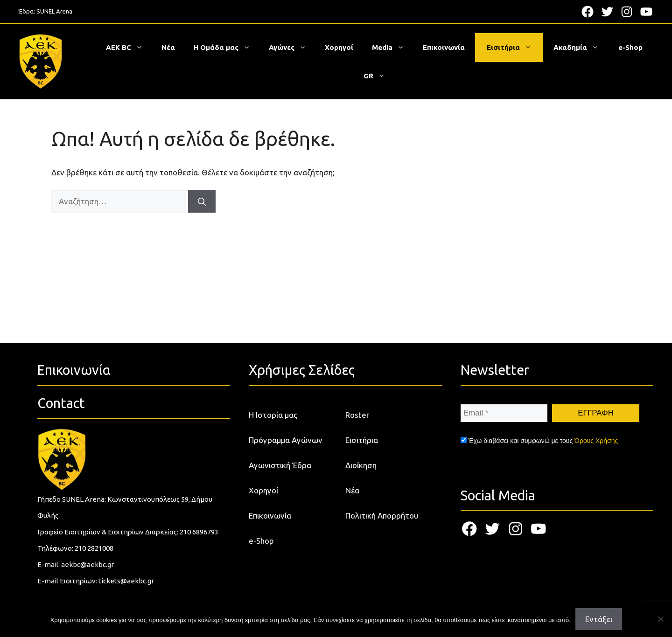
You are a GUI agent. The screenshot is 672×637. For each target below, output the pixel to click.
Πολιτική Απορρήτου (382, 516)
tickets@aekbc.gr (126, 581)
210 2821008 (94, 548)
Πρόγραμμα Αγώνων (286, 440)
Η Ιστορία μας (273, 415)
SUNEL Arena (54, 11)
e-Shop (630, 47)
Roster (357, 415)
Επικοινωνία (444, 47)
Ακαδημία (581, 48)
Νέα (168, 47)
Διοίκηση (361, 465)
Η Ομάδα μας (227, 48)
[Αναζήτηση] (202, 201)
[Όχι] (660, 619)
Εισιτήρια (514, 48)
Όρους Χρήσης (596, 441)
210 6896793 (199, 532)
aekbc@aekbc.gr (87, 564)
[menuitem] (374, 76)
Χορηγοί (339, 47)
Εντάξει (599, 619)
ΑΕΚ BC (129, 48)
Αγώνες (292, 48)
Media (393, 48)
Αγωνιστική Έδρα (280, 465)
